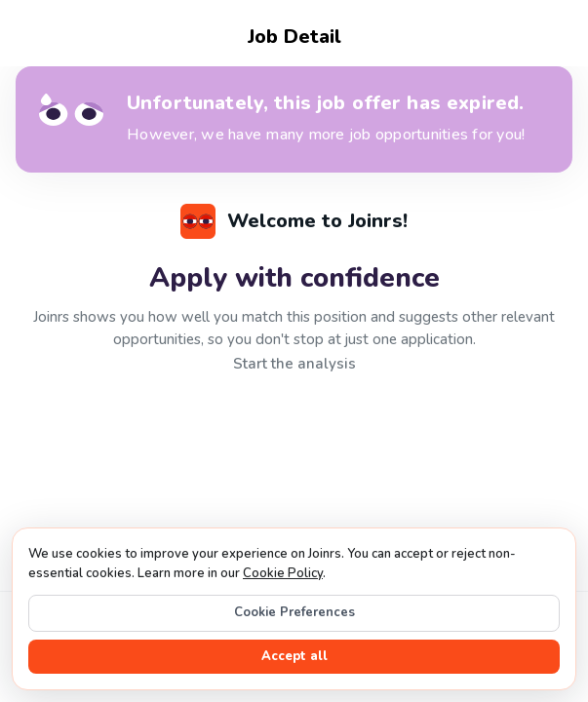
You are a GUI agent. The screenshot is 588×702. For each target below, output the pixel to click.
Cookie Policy (283, 573)
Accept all (294, 656)
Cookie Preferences (294, 612)
